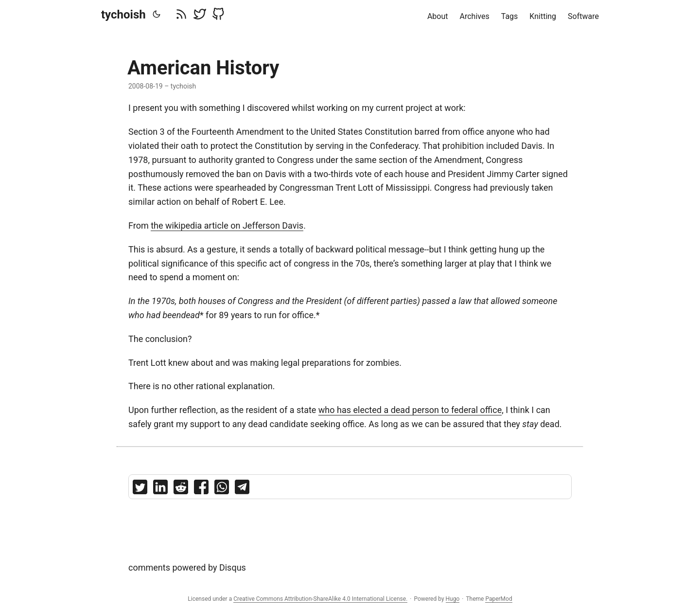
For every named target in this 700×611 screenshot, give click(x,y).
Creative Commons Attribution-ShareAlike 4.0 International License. (320, 599)
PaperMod (499, 599)
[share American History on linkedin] (160, 489)
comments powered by (187, 567)
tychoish (123, 15)
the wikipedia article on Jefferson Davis (227, 225)
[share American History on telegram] (242, 489)
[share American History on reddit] (181, 489)
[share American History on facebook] (201, 489)
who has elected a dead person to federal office (410, 410)
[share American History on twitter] (140, 489)
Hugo (453, 599)
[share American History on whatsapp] (222, 489)
